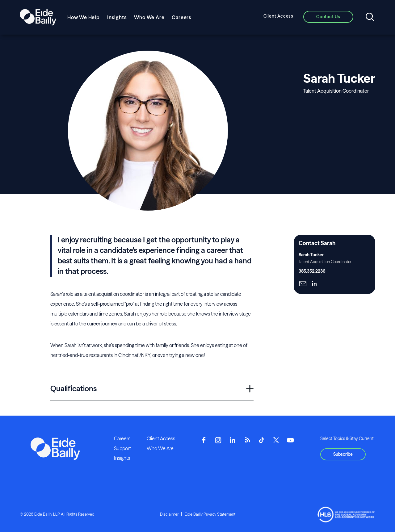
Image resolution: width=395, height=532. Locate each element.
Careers (182, 17)
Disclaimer (169, 514)
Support (122, 448)
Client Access (278, 16)
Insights (117, 17)
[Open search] (370, 17)
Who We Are (149, 17)
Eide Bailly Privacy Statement (210, 514)
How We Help (84, 17)
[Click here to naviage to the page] (303, 284)
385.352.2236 (312, 271)
